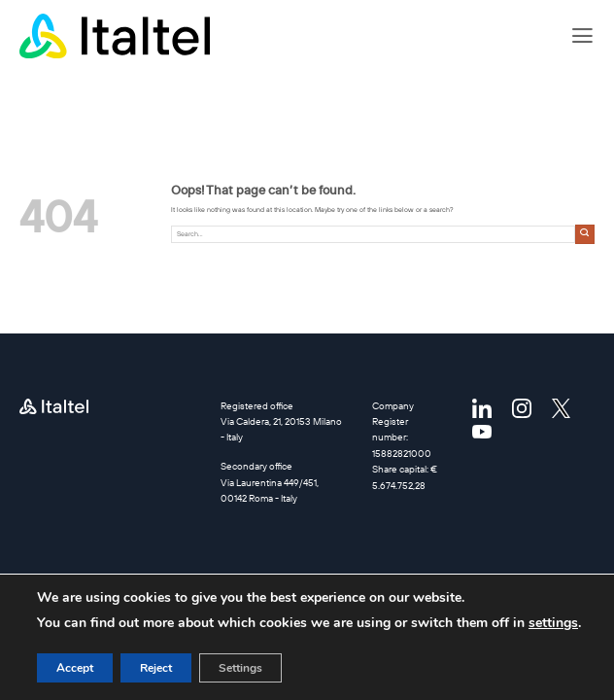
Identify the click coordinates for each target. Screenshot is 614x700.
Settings (240, 668)
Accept (75, 668)
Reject (156, 668)
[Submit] (585, 234)
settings (553, 623)
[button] (582, 36)
